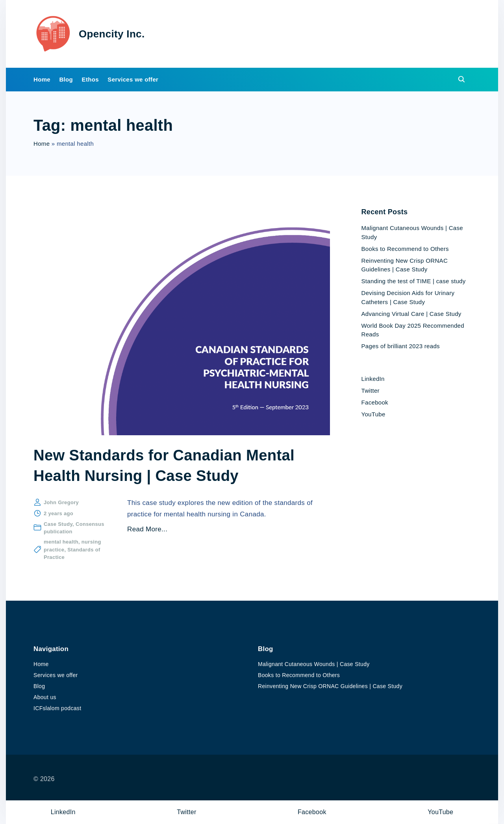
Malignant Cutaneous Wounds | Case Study (314, 664)
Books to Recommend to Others (405, 250)
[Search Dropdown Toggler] (462, 81)
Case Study (58, 525)
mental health (61, 543)
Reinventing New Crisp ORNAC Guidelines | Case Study (330, 687)
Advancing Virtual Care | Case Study (411, 315)
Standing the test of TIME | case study (414, 282)
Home (42, 145)
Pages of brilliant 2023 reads (401, 347)
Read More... (147, 531)
